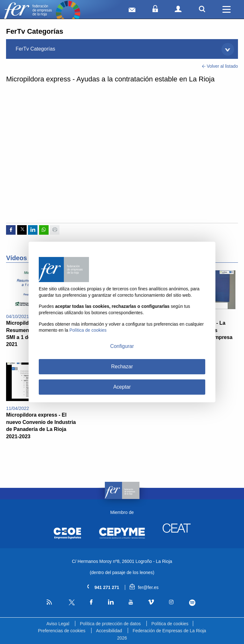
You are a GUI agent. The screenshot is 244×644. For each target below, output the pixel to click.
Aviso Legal (58, 624)
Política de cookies (170, 624)
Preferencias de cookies (61, 631)
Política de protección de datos (110, 624)
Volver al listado (220, 66)
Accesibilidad (109, 631)
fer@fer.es (144, 587)
